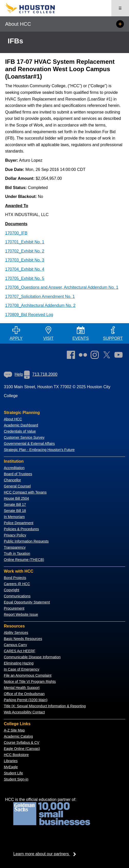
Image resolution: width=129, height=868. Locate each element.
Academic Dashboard (21, 425)
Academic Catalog (18, 736)
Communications (17, 596)
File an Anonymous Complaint (28, 675)
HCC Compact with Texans (25, 492)
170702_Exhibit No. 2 (25, 251)
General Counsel (17, 486)
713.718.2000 (41, 374)
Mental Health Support (22, 688)
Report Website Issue (21, 614)
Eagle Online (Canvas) (22, 749)
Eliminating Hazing (19, 663)
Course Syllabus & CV (22, 743)
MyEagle (11, 767)
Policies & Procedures (21, 529)
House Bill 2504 (16, 498)
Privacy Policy (15, 535)
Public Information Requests (26, 541)
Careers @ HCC (17, 584)
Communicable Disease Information (32, 657)
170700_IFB (16, 233)
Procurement (14, 608)
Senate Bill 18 (15, 511)
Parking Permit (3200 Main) (26, 700)
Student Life (13, 773)
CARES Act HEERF (20, 651)
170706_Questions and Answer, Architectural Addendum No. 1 (62, 287)
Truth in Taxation (17, 553)
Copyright (12, 590)
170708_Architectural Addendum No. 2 (40, 305)
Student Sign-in (16, 779)
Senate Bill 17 (15, 505)
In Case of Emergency (22, 669)
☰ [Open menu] (120, 8)
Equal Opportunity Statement (27, 602)
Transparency (15, 547)
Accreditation (14, 468)
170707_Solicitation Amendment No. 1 (40, 297)
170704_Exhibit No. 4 (25, 269)
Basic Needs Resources (23, 639)
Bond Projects (15, 578)
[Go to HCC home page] (35, 12)
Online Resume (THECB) (24, 560)
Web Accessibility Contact (24, 712)
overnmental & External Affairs (31, 444)
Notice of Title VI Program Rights (30, 682)
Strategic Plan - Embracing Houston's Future (39, 450)
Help (13, 374)
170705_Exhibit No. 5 (25, 278)
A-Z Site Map (14, 730)
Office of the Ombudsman (24, 694)
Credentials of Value (20, 431)
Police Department (19, 523)
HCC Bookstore (16, 755)
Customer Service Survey (24, 437)
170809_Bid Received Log (29, 315)
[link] (96, 356)
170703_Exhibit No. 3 (25, 260)
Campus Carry (15, 645)
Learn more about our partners (46, 854)
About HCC (13, 419)
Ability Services (16, 633)
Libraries (11, 761)
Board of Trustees (18, 474)
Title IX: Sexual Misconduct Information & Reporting (45, 706)
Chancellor (12, 480)
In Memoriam (14, 517)
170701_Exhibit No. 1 (25, 242)
